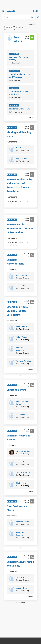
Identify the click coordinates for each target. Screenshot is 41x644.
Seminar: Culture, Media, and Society (20, 564)
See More (31, 118)
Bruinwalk (9, 11)
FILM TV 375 (14, 88)
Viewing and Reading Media (19, 134)
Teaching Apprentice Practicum (19, 93)
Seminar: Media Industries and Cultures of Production (20, 229)
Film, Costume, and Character (18, 508)
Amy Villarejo (18, 39)
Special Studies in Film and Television (19, 76)
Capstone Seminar (17, 390)
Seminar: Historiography (15, 262)
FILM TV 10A (14, 54)
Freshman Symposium (19, 109)
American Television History (18, 58)
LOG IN (36, 11)
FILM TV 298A (14, 71)
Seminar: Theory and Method (19, 438)
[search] (16, 17)
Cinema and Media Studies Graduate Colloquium (17, 311)
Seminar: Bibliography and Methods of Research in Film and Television (19, 186)
